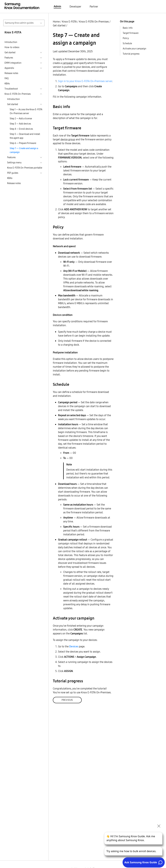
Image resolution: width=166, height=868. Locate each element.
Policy (126, 38)
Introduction (11, 42)
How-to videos (12, 47)
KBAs (7, 84)
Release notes (11, 73)
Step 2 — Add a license (21, 118)
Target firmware (131, 33)
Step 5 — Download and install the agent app (25, 136)
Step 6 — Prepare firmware (23, 143)
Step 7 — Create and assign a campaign (24, 150)
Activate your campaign (134, 49)
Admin (57, 6)
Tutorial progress (131, 54)
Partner (94, 6)
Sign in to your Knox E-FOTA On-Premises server (85, 81)
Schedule (127, 43)
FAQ (7, 78)
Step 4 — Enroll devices (21, 129)
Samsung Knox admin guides (19, 23)
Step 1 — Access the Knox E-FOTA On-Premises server (26, 111)
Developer (75, 6)
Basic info (128, 28)
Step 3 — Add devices (20, 124)
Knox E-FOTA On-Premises (94, 22)
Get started (59, 25)
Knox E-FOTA (69, 22)
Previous (67, 700)
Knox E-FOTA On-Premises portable (25, 168)
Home (56, 22)
